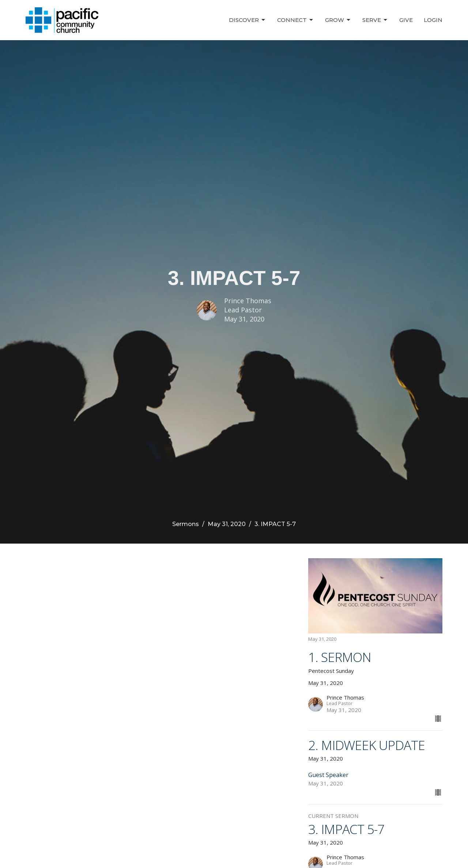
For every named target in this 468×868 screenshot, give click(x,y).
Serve (375, 20)
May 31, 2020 (227, 524)
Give (406, 20)
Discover (248, 20)
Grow (338, 20)
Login (433, 20)
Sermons (186, 524)
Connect (296, 20)
